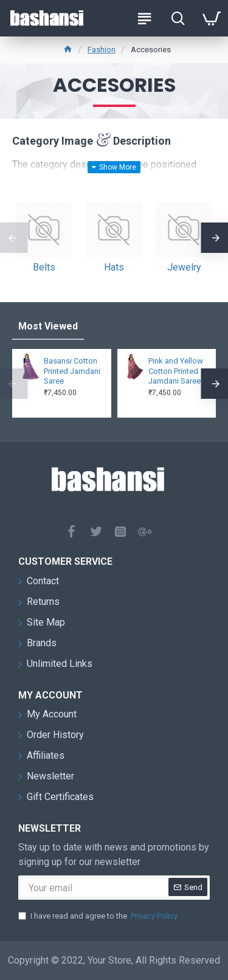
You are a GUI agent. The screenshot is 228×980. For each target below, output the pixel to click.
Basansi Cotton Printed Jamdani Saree (72, 371)
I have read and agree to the (99, 916)
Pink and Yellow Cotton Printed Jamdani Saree (176, 371)
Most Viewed (48, 326)
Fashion (102, 50)
